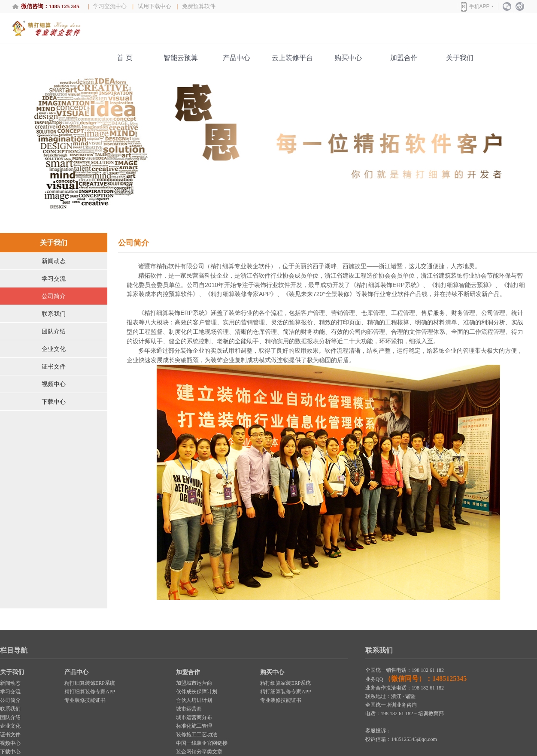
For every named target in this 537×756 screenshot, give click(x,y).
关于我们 (460, 58)
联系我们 (54, 314)
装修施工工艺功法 (197, 735)
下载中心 (54, 402)
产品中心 (237, 58)
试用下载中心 (155, 6)
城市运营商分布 (194, 717)
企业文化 (54, 349)
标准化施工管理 (194, 726)
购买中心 (348, 58)
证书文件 (54, 367)
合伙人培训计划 (194, 700)
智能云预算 (181, 58)
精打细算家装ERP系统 (285, 683)
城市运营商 (189, 709)
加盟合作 (404, 58)
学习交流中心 (110, 6)
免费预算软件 (199, 6)
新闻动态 (54, 261)
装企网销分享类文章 (199, 752)
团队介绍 (54, 331)
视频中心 (54, 384)
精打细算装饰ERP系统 (90, 683)
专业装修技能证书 (85, 700)
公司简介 (54, 296)
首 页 (124, 58)
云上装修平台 (292, 58)
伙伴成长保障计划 (197, 692)
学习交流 (54, 279)
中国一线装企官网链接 (202, 743)
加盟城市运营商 (194, 683)
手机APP (479, 6)
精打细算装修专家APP (90, 692)
